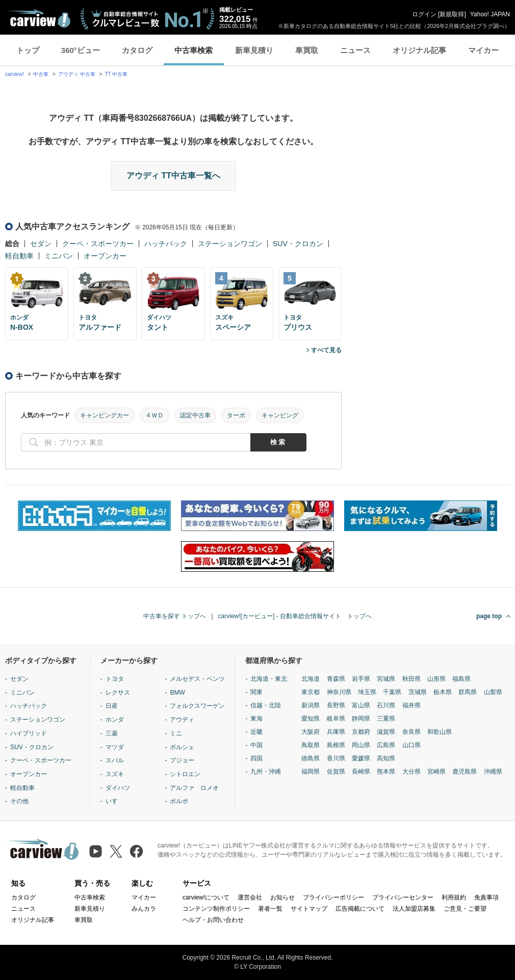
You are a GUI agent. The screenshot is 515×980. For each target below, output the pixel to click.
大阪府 (311, 732)
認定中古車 (195, 415)
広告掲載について (360, 909)
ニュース (355, 50)
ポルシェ (182, 747)
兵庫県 (336, 732)
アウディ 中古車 (77, 74)
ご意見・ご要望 (465, 909)
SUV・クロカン (298, 244)
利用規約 (454, 897)
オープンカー (105, 256)
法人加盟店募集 (414, 909)
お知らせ (282, 897)
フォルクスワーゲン (197, 706)
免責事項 (486, 897)
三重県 (386, 719)
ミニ (176, 733)
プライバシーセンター (403, 897)
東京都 (311, 692)
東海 (256, 719)
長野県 (336, 705)
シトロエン (185, 774)
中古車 (41, 74)
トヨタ (115, 679)
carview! (15, 74)
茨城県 (418, 692)
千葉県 (392, 692)
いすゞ (115, 801)
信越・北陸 (266, 705)
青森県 (336, 679)
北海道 (311, 679)
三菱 (112, 733)
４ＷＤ (154, 415)
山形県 (436, 679)
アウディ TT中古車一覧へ (173, 176)
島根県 (336, 745)
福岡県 (311, 772)
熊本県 (386, 772)
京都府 (361, 732)
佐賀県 (336, 772)
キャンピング (280, 415)
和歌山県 (440, 732)
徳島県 (311, 758)
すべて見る (326, 350)
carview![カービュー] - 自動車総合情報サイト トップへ (295, 616)
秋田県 (411, 679)
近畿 (256, 732)
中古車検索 (194, 50)
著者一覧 (270, 909)
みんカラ (144, 909)
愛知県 (311, 719)
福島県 (461, 679)
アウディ (182, 720)
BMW (177, 693)
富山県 (361, 705)
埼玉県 (367, 692)
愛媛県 (361, 758)
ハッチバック (166, 244)
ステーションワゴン (230, 244)
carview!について (206, 897)
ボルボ (179, 801)
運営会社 (250, 897)
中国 (256, 745)
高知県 (386, 758)
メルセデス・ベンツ (197, 679)
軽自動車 (19, 256)
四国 (256, 758)
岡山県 (361, 745)
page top (489, 616)
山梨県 (493, 692)
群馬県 (468, 692)
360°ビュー (81, 50)
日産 (112, 706)
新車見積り (254, 50)
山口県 (411, 745)
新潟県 (311, 705)
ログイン (424, 14)
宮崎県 (436, 772)
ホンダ (115, 720)
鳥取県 (311, 745)
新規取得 (452, 14)
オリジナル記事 (419, 50)
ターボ (236, 415)
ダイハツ (118, 788)
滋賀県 (386, 732)
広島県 (386, 745)
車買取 (307, 50)
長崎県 (361, 772)
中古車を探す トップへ (175, 616)
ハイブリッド (29, 733)
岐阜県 (336, 719)
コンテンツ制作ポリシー (216, 909)
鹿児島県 (465, 772)
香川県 (336, 758)
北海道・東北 (269, 679)
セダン (41, 244)
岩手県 (361, 679)
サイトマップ (309, 909)
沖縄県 (493, 772)
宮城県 (386, 679)
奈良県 (411, 732)
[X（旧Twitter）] (116, 851)
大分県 (411, 772)
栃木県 (443, 692)
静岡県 (361, 719)
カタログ (137, 50)
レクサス (118, 693)
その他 (19, 801)
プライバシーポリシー (333, 897)
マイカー (483, 50)
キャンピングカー (105, 415)
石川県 (386, 705)
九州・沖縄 (266, 772)
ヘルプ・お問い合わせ (213, 920)
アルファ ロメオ (194, 788)
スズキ (115, 774)
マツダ (115, 747)
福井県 (411, 705)
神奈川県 (339, 692)
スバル (115, 760)
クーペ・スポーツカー (98, 244)
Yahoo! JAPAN (490, 14)
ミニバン (59, 256)
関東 (256, 692)
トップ (28, 50)
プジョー (182, 760)
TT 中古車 (116, 74)
